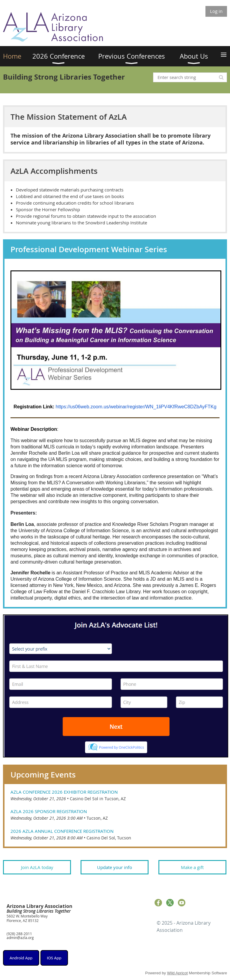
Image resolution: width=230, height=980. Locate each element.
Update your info (115, 867)
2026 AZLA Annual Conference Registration (62, 831)
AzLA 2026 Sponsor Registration (49, 811)
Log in (216, 11)
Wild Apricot (177, 973)
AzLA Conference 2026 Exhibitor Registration (64, 792)
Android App (21, 958)
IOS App (54, 958)
